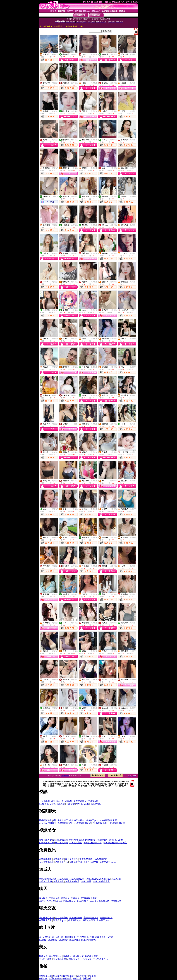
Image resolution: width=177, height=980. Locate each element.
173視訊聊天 (83, 901)
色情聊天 (65, 898)
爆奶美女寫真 (91, 956)
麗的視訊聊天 (45, 820)
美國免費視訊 (76, 862)
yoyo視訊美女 (83, 804)
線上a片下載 (58, 937)
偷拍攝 (92, 976)
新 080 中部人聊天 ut (66, 901)
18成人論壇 (86, 881)
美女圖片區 (78, 956)
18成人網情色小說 (47, 879)
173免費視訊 (45, 804)
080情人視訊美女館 (93, 843)
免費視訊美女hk (46, 843)
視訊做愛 (70, 804)
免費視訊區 (58, 859)
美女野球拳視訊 (100, 959)
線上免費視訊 (71, 859)
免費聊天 (75, 898)
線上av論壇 (75, 940)
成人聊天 (43, 898)
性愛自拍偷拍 (55, 978)
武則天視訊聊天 (61, 820)
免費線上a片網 (87, 937)
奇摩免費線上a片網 (104, 937)
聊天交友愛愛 (89, 920)
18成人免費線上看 (101, 881)
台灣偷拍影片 (69, 976)
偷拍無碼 (87, 978)
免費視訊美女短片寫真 (85, 840)
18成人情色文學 (77, 879)
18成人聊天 (58, 881)
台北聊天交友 (62, 918)
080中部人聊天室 (47, 901)
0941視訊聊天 (62, 843)
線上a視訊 (63, 940)
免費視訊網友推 (91, 862)
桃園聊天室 (116, 901)
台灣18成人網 (45, 881)
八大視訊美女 (76, 843)
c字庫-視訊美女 (116, 840)
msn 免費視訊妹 (46, 862)
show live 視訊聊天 (48, 823)
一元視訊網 (44, 801)
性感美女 (67, 956)
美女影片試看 (45, 959)
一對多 (56, 197)
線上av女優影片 (89, 940)
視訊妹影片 (67, 801)
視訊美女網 (102, 840)
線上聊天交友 (75, 920)
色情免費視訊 (61, 862)
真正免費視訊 (86, 859)
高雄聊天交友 (76, 918)
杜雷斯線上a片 (72, 937)
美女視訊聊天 (80, 801)
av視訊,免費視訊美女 (63, 840)
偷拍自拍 (43, 978)
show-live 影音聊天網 (100, 901)
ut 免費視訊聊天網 (82, 823)
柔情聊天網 (65, 776)
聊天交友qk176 (60, 920)
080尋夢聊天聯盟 (89, 898)
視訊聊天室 (96, 804)
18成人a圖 (116, 879)
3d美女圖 (87, 959)
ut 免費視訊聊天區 (108, 820)
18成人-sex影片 (72, 881)
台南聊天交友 (103, 920)
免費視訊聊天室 (65, 823)
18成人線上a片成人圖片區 (98, 879)
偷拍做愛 (67, 978)
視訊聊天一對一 (77, 820)
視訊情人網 (93, 801)
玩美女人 (43, 956)
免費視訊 (55, 54)
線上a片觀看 (45, 937)
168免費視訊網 (100, 859)
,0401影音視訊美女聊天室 (115, 843)
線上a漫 (43, 940)
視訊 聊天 (56, 801)
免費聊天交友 (45, 920)
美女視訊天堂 (59, 959)
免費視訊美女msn (108, 862)
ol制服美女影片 (74, 959)
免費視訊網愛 (45, 859)
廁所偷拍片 (83, 976)
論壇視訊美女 (45, 840)
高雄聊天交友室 (91, 918)
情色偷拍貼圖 (45, 976)
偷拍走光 (57, 976)
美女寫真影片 (55, 956)
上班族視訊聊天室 (116, 823)
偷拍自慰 (77, 978)
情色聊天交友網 (46, 918)
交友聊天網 (54, 898)
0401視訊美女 (58, 804)
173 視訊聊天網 (99, 823)
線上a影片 (52, 940)
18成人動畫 (63, 879)
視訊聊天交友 (92, 820)
